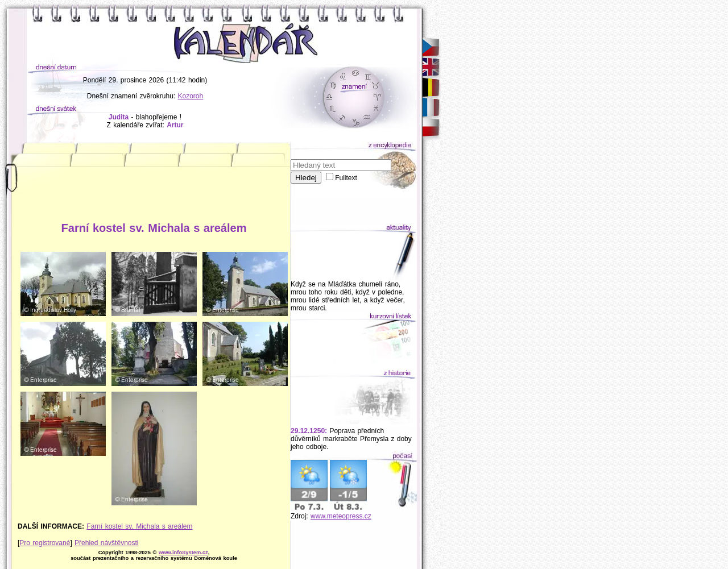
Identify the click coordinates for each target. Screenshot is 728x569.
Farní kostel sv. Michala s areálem (139, 526)
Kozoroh (191, 96)
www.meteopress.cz (341, 516)
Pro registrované (45, 543)
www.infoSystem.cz (183, 553)
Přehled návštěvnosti (106, 543)
